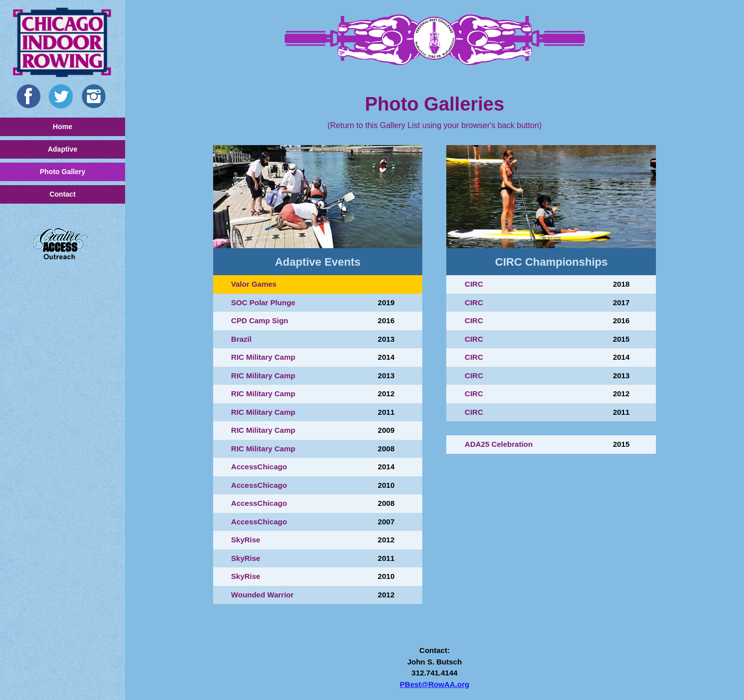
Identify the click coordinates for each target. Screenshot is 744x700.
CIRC (474, 284)
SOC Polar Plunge (263, 302)
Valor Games (254, 284)
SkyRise (246, 540)
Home (63, 127)
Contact (63, 194)
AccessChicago (259, 467)
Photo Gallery (62, 172)
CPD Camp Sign (260, 320)
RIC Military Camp (263, 357)
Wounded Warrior (262, 595)
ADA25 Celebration (499, 444)
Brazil (241, 339)
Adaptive (62, 149)
